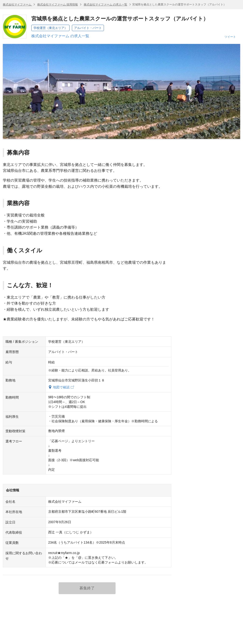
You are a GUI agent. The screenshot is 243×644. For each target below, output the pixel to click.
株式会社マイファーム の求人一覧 (105, 5)
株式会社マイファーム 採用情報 (58, 5)
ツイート (230, 37)
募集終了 (87, 588)
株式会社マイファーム (17, 5)
